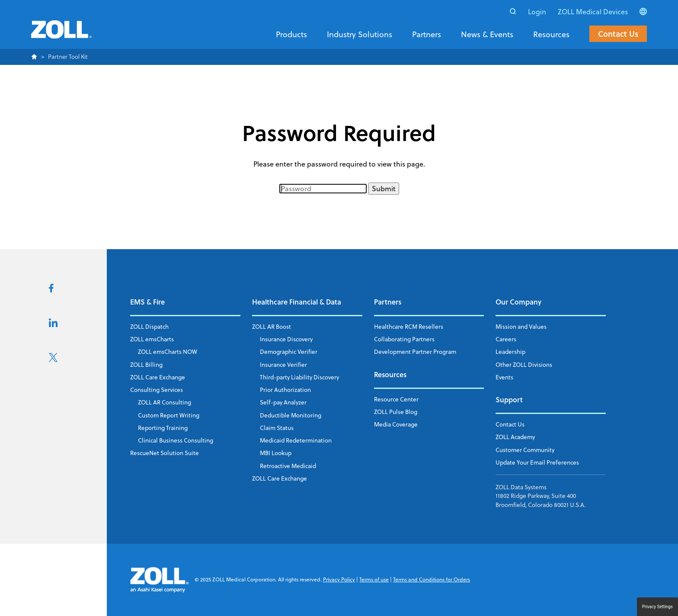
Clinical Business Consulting (176, 440)
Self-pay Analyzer (283, 402)
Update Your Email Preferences (537, 462)
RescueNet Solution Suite (165, 453)
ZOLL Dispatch (149, 326)
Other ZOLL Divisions (524, 364)
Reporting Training (163, 428)
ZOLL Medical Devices (593, 12)
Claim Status (277, 428)
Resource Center (396, 399)
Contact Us (618, 34)
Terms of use (374, 579)
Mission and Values (521, 326)
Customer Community (525, 450)
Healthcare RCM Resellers (409, 326)
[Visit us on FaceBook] (51, 290)
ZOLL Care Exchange (158, 377)
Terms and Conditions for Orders (432, 579)
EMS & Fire (147, 302)
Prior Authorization (285, 390)
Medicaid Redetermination (296, 440)
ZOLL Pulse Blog (396, 412)
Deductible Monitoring (291, 415)
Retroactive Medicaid (288, 466)
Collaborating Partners (404, 339)
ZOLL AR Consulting (165, 402)
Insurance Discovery (286, 339)
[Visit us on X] (53, 359)
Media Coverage (396, 424)
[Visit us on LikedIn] (53, 324)
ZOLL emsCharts (152, 339)
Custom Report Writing (169, 415)
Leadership (510, 351)
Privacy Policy (339, 579)
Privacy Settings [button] (657, 607)
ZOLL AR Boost (272, 326)
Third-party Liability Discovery (299, 377)
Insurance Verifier (283, 364)
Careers (506, 339)
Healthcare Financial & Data (297, 302)
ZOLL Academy (515, 437)
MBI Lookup (276, 453)
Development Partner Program (415, 351)
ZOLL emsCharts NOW (168, 351)
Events (504, 377)
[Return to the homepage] (61, 35)
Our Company (518, 302)
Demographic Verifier (289, 351)
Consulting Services (157, 390)
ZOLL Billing (146, 364)
